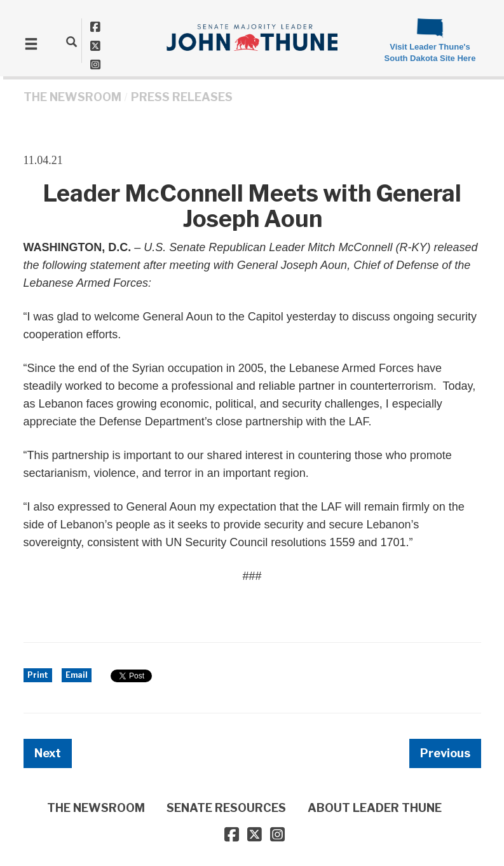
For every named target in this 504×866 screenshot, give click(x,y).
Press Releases (182, 97)
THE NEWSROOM (72, 97)
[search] (72, 41)
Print (38, 675)
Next (48, 753)
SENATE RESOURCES (226, 808)
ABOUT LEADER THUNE (375, 808)
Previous (445, 753)
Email (77, 675)
